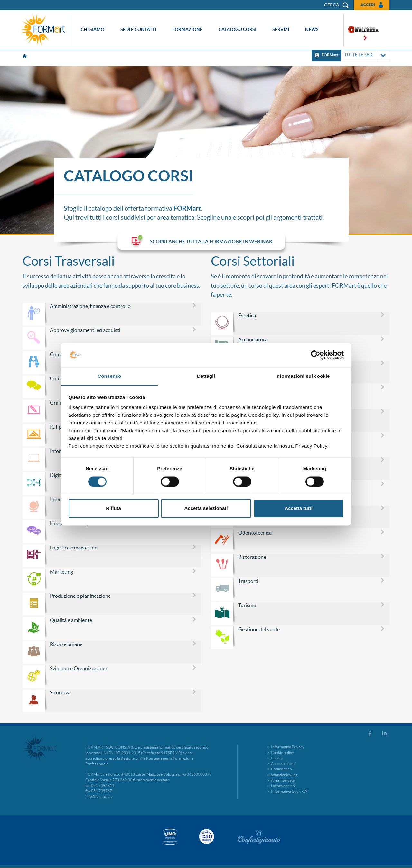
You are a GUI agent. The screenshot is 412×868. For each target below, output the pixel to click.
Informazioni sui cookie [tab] (303, 376)
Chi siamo (93, 29)
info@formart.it (98, 796)
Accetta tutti (299, 508)
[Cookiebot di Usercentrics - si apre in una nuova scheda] (316, 355)
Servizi (281, 29)
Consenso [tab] (109, 376)
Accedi (368, 5)
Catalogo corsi (237, 29)
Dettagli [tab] (206, 376)
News (312, 29)
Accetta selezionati (206, 508)
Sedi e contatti (138, 29)
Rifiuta (113, 508)
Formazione (187, 29)
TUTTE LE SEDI (365, 56)
